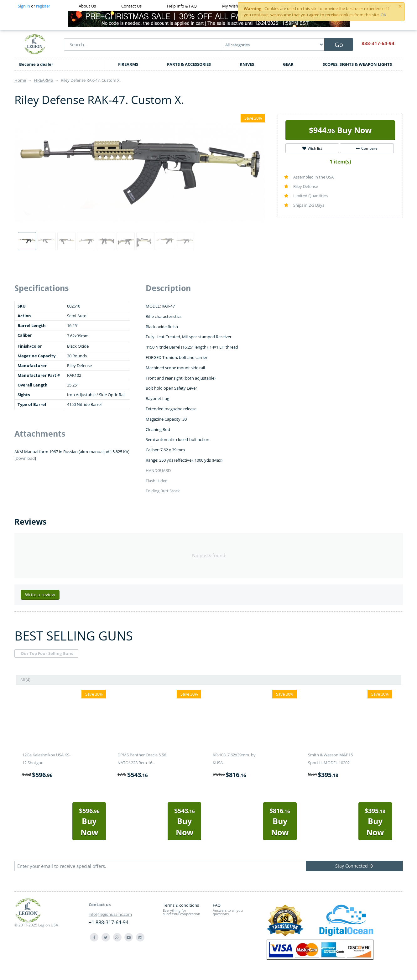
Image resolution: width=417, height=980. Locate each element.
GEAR (288, 64)
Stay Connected (354, 866)
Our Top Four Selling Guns (47, 653)
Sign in (24, 6)
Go (339, 45)
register (43, 6)
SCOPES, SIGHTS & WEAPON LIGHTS (357, 64)
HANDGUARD (158, 470)
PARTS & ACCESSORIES (189, 64)
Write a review (40, 595)
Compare (367, 148)
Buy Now (340, 130)
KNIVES (247, 64)
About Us (87, 6)
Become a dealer (36, 64)
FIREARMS (128, 64)
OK (383, 15)
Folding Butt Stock (163, 491)
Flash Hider (156, 481)
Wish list (312, 148)
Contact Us (131, 6)
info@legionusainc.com (110, 914)
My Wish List (234, 6)
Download (25, 458)
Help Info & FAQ (182, 6)
